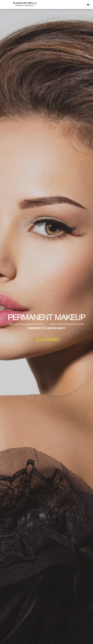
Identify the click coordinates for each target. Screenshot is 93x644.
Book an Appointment (46, 339)
